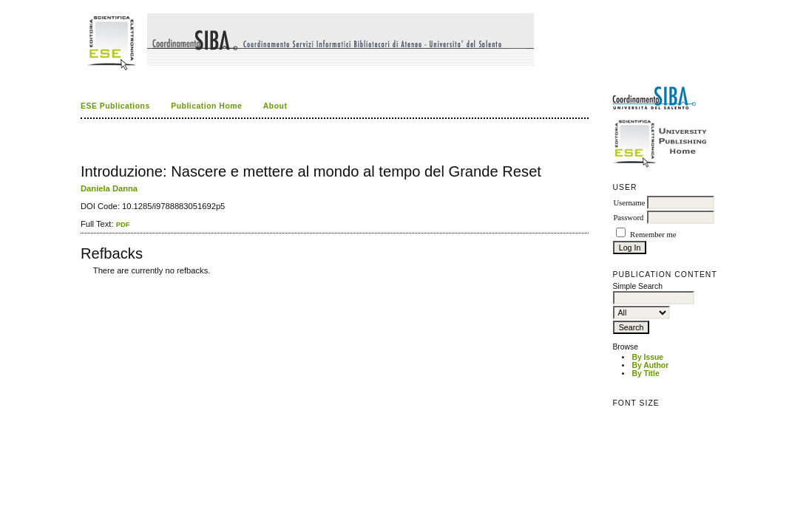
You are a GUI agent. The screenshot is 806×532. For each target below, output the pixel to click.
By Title (645, 374)
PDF (123, 224)
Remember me (653, 235)
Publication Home (206, 106)
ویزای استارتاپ (84, 281)
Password (628, 218)
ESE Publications (115, 106)
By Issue (647, 357)
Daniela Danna (109, 188)
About (275, 106)
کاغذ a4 (82, 281)
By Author (650, 365)
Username (629, 203)
